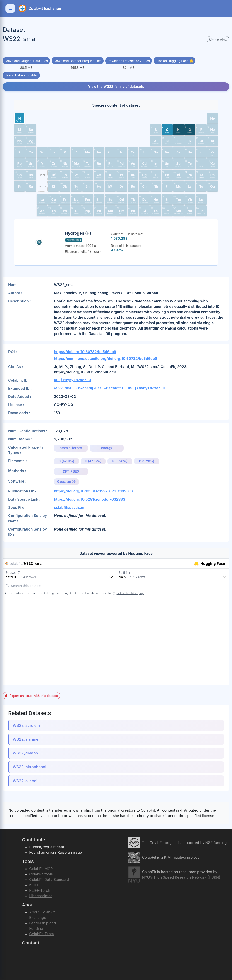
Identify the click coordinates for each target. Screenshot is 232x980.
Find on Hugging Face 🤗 (174, 61)
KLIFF (34, 885)
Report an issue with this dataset (31, 696)
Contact (30, 943)
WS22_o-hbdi (25, 781)
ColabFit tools (41, 874)
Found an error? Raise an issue (56, 852)
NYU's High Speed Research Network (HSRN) (181, 877)
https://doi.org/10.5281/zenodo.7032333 (90, 499)
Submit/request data (47, 847)
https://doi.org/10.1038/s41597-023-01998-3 (93, 491)
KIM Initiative (175, 857)
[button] (19, 118)
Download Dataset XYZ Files (129, 61)
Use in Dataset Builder (21, 75)
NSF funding (216, 843)
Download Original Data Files (26, 61)
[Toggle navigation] (10, 8)
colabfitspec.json (69, 507)
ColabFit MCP (41, 869)
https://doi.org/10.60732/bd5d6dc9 (85, 352)
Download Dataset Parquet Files (78, 61)
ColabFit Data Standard (49, 880)
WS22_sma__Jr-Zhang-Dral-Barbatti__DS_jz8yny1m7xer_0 (109, 388)
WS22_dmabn (25, 753)
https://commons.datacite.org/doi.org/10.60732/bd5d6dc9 (105, 359)
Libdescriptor (41, 896)
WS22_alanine (26, 739)
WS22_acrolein (26, 725)
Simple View (218, 40)
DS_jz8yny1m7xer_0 (72, 380)
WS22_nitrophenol (29, 767)
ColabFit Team (42, 934)
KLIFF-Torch (40, 890)
